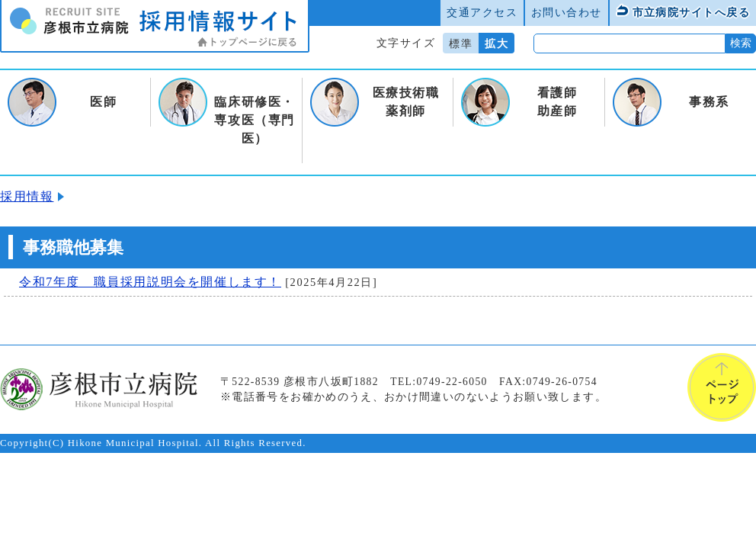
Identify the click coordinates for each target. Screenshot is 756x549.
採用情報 (27, 196)
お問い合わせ (567, 12)
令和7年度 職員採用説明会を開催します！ (150, 282)
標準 (461, 43)
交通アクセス (482, 12)
